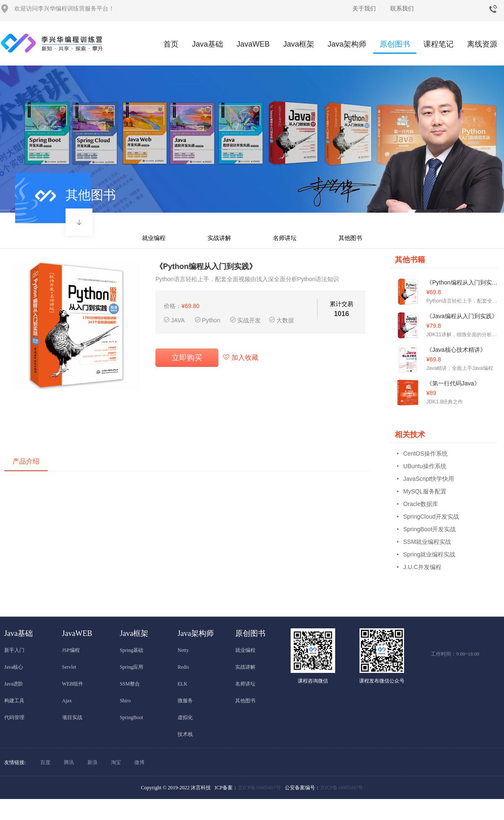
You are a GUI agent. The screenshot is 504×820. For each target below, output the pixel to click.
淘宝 (116, 762)
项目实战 (72, 717)
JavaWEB (253, 44)
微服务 (185, 701)
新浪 (92, 762)
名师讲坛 (285, 238)
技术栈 (185, 734)
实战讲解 (219, 238)
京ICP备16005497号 (259, 788)
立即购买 (187, 358)
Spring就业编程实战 (429, 554)
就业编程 (154, 238)
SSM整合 (130, 684)
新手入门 (14, 650)
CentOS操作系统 (425, 454)
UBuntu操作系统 (425, 466)
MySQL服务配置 (425, 491)
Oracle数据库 (421, 504)
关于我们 (364, 8)
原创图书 (395, 47)
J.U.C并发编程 (422, 567)
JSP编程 (71, 650)
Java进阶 (14, 684)
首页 (171, 44)
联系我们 (402, 8)
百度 (45, 762)
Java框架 (299, 44)
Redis (183, 667)
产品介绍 (26, 461)
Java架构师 (347, 44)
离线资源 (482, 44)
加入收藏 (240, 357)
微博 (139, 762)
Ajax (67, 701)
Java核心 (14, 667)
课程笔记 (438, 44)
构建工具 (14, 701)
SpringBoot (131, 717)
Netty (183, 650)
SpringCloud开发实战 (431, 517)
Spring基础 (131, 650)
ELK (182, 684)
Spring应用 (131, 667)
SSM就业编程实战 (427, 542)
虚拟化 (185, 717)
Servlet (69, 667)
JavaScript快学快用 (429, 479)
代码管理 (14, 717)
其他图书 (350, 238)
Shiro (125, 701)
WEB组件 (73, 684)
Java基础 (207, 44)
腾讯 (69, 762)
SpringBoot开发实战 (429, 529)
